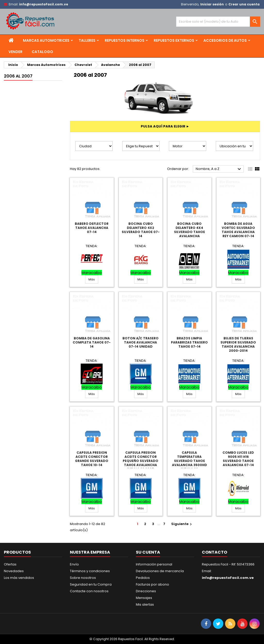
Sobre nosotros (83, 578)
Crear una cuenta (244, 4)
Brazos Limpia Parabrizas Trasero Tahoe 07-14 (189, 342)
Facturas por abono (152, 584)
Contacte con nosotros (89, 591)
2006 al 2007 (18, 76)
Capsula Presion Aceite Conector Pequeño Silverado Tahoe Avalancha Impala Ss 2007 (141, 461)
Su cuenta (148, 552)
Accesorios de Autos (225, 40)
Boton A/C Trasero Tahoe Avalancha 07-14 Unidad (141, 342)
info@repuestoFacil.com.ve (44, 4)
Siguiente (182, 524)
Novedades (14, 571)
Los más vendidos (19, 578)
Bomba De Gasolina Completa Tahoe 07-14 (92, 342)
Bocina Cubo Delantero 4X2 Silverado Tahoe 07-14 (141, 230)
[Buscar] (218, 22)
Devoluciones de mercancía (160, 571)
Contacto (214, 552)
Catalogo (42, 52)
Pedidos (143, 578)
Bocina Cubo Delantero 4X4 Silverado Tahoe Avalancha (189, 230)
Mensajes (144, 598)
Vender (15, 52)
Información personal (154, 564)
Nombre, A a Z (219, 169)
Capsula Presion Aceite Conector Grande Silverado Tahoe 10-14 (92, 459)
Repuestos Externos (174, 40)
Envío (74, 564)
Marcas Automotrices (46, 40)
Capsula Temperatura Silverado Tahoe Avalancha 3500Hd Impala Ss (189, 461)
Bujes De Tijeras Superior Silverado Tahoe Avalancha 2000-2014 (238, 344)
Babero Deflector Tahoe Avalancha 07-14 (92, 228)
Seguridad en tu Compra (91, 584)
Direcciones (146, 591)
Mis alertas (145, 604)
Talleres (87, 40)
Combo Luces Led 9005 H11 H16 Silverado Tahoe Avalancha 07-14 (238, 459)
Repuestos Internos (125, 40)
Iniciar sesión (212, 4)
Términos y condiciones (90, 571)
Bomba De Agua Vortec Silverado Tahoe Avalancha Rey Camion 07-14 (238, 230)
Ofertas (10, 564)
